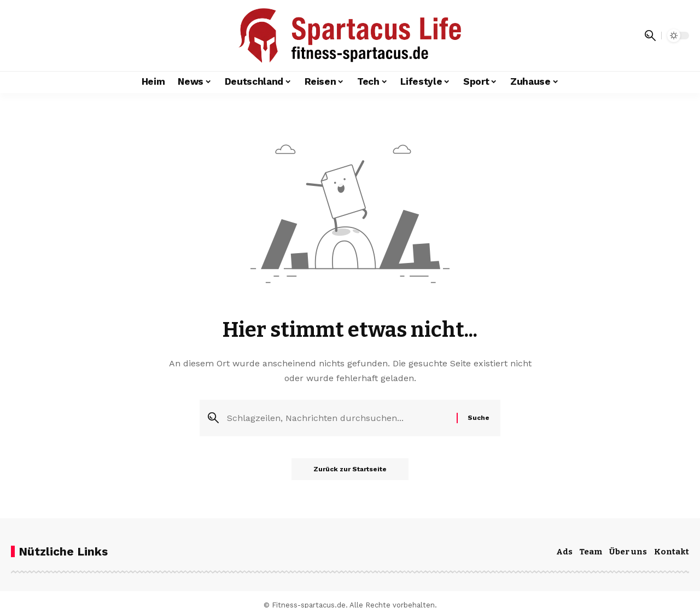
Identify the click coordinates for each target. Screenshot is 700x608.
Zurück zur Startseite (350, 469)
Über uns (628, 552)
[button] (650, 36)
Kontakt (672, 552)
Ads (564, 552)
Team (591, 552)
